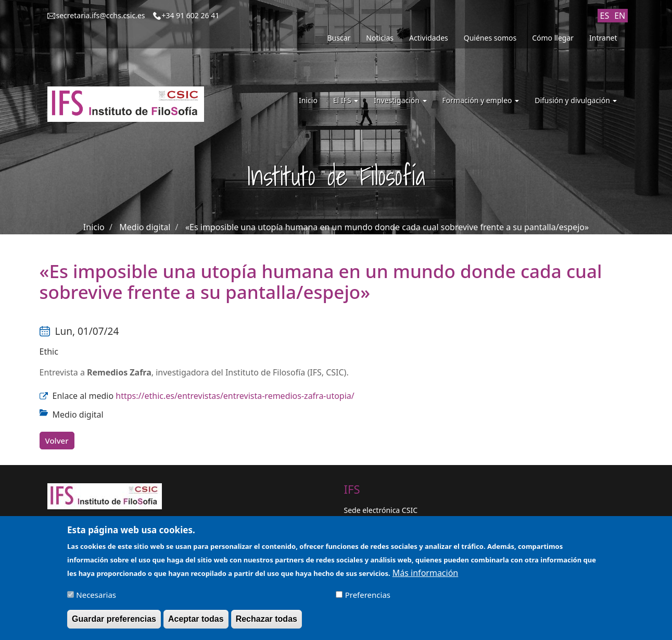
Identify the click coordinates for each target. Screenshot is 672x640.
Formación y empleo (481, 100)
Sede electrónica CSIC (381, 510)
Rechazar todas (267, 623)
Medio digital (145, 227)
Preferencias (368, 598)
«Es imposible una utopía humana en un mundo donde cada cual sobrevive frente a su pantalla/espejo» (387, 227)
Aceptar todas (196, 623)
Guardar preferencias (114, 623)
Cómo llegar (553, 38)
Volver (57, 441)
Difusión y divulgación (576, 100)
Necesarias (96, 598)
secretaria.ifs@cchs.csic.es (101, 15)
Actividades (429, 38)
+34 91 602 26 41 (191, 15)
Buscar (339, 38)
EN (620, 16)
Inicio (308, 100)
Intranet (603, 38)
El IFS (346, 100)
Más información (425, 576)
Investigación (400, 100)
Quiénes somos (490, 38)
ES (605, 16)
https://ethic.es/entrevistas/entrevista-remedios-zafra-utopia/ (235, 396)
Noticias (380, 38)
